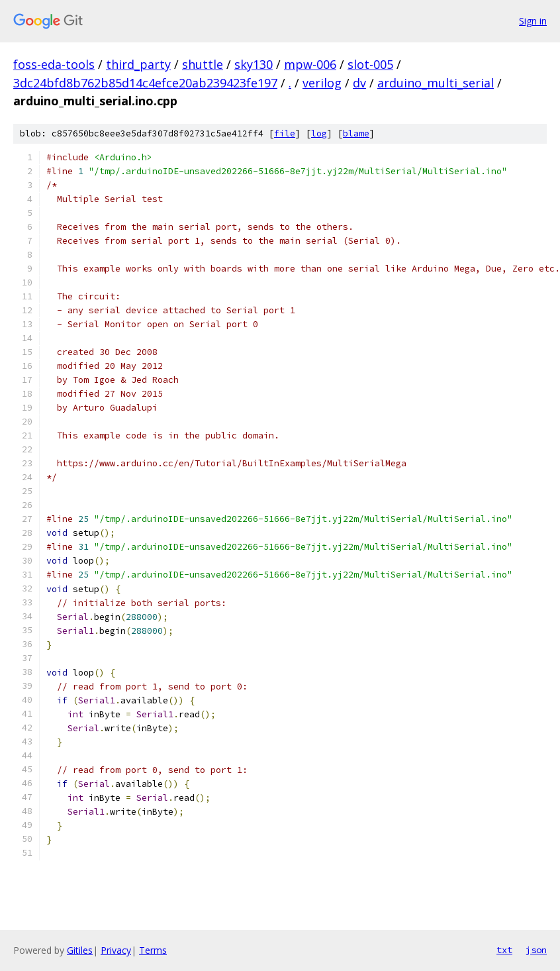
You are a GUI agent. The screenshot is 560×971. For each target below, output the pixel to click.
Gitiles (80, 950)
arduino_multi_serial (436, 83)
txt (504, 950)
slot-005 (370, 64)
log (319, 133)
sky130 (254, 64)
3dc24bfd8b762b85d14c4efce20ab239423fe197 (145, 83)
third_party (138, 64)
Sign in (533, 21)
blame (356, 133)
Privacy (116, 950)
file (285, 133)
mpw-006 (310, 64)
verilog (322, 83)
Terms (153, 950)
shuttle (203, 64)
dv (359, 83)
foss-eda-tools (54, 64)
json (536, 950)
